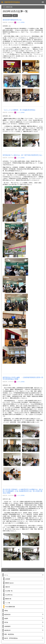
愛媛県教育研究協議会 (12, 2)
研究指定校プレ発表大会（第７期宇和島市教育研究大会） (23, 155)
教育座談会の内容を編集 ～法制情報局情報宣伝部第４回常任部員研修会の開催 (23, 378)
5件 (15, 16)
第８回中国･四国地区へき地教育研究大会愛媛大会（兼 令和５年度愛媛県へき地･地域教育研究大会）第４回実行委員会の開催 (23, 491)
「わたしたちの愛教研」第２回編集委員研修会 (19, 110)
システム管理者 (19, 22)
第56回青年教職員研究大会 (12, 20)
